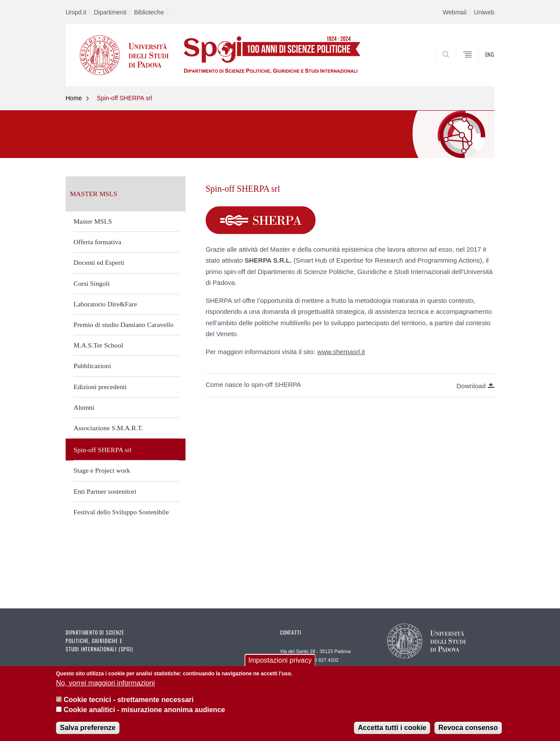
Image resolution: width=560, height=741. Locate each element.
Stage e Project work (102, 470)
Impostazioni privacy (280, 661)
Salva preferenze (88, 728)
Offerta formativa (97, 242)
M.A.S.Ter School (98, 345)
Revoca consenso (468, 728)
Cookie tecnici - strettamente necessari (128, 700)
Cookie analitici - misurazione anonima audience (144, 710)
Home (74, 98)
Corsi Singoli (92, 283)
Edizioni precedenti (100, 387)
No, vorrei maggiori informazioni (105, 683)
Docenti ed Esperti (99, 262)
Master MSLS (93, 221)
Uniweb (484, 12)
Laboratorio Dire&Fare (105, 304)
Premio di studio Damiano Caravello (124, 325)
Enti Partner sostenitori (105, 491)
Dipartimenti (110, 12)
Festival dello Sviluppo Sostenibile (121, 512)
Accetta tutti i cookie (392, 728)
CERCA (481, 65)
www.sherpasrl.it (341, 352)
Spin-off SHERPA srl (124, 98)
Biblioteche (149, 12)
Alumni (84, 407)
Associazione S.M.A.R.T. (108, 428)
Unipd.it (76, 12)
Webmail (455, 12)
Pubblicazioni (92, 366)
